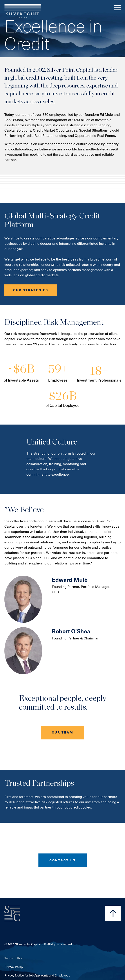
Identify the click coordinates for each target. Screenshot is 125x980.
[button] (31, 290)
